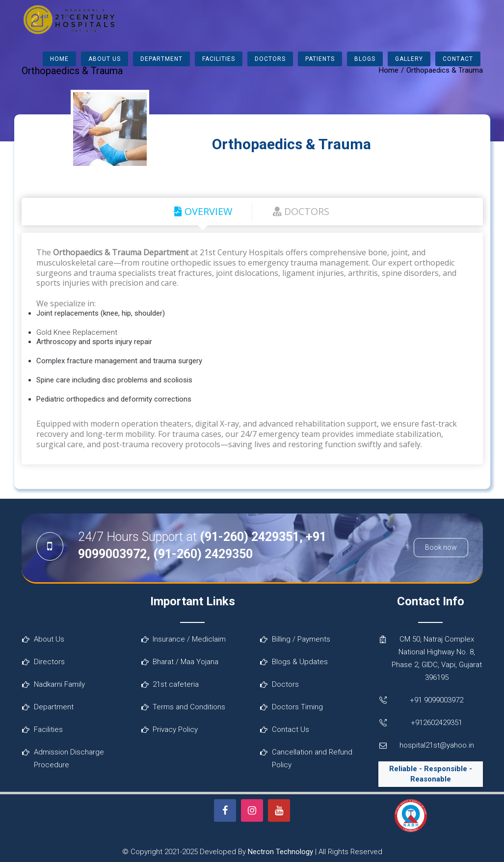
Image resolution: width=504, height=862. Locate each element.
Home (59, 59)
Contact (458, 59)
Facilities (219, 59)
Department (161, 59)
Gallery (409, 59)
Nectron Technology (280, 852)
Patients (320, 59)
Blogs (365, 59)
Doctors (270, 59)
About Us (105, 59)
